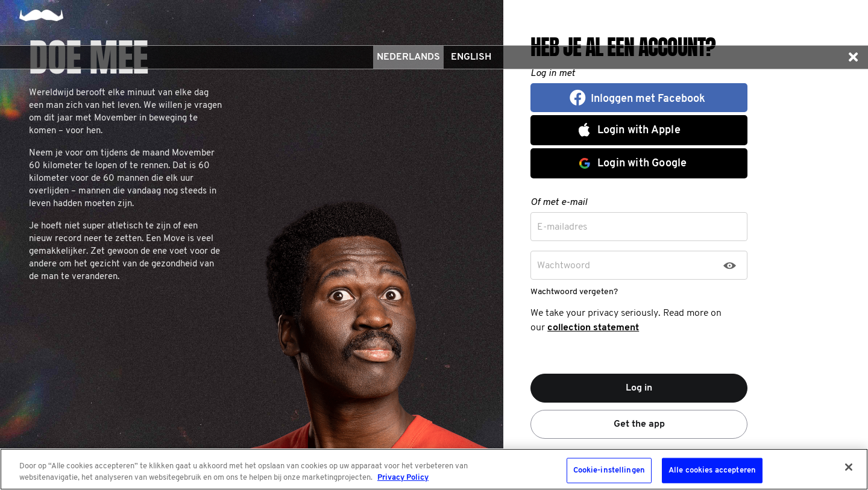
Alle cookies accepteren (712, 470)
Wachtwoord (564, 266)
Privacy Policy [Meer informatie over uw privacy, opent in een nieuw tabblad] (403, 478)
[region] (434, 469)
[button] (853, 57)
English (471, 57)
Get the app (639, 424)
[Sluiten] (849, 467)
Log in (639, 388)
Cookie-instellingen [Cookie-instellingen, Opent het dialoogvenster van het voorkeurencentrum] (609, 470)
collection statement (593, 328)
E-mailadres (562, 227)
